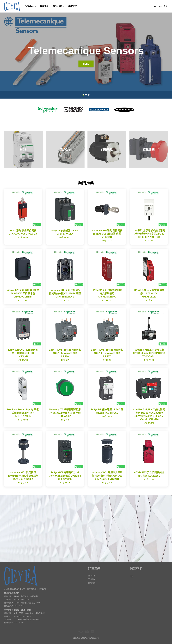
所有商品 (31, 6)
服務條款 (77, 638)
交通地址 (92, 579)
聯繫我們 (73, 6)
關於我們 (59, 6)
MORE (86, 64)
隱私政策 (86, 638)
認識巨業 (92, 576)
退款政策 (95, 638)
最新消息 (44, 6)
